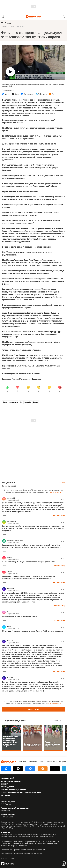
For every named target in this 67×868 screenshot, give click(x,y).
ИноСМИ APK (5, 796)
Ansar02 (10, 572)
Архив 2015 (28, 402)
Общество (63, 762)
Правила (61, 483)
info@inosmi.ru (6, 811)
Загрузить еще (33, 709)
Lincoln (10, 557)
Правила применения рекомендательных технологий (21, 793)
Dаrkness (10, 588)
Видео (5, 402)
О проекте (5, 784)
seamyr (9, 626)
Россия (8, 23)
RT (2, 23)
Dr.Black (10, 641)
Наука (42, 762)
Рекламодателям (7, 787)
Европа (36, 402)
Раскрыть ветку (59, 515)
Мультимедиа (13, 402)
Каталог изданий (7, 778)
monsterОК (11, 498)
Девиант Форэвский (15, 540)
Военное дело (52, 762)
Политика (23, 762)
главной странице (55, 492)
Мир (21, 402)
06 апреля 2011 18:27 (7, 26)
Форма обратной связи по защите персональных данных (22, 854)
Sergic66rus (11, 521)
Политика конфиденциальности (13, 790)
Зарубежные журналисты (11, 781)
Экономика (33, 762)
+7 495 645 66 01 (7, 817)
